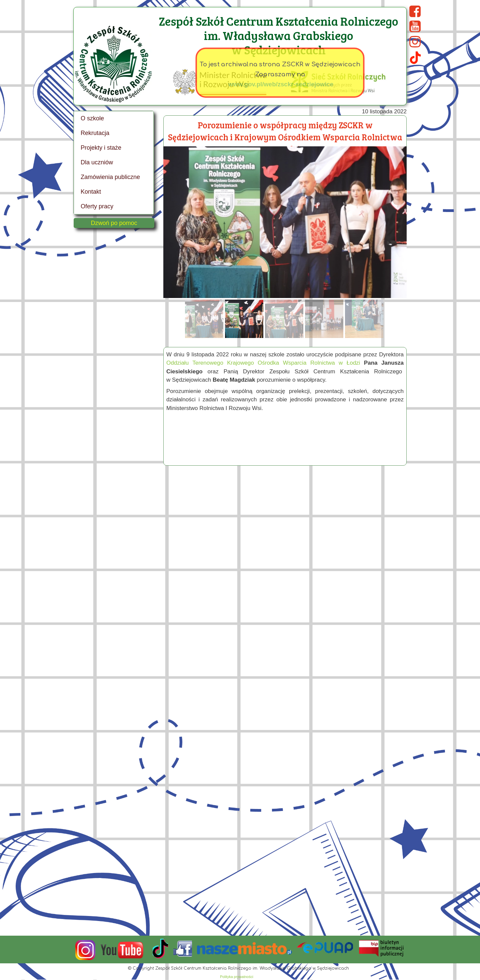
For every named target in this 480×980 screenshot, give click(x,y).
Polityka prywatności (237, 977)
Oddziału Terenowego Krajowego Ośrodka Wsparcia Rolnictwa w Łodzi (263, 363)
